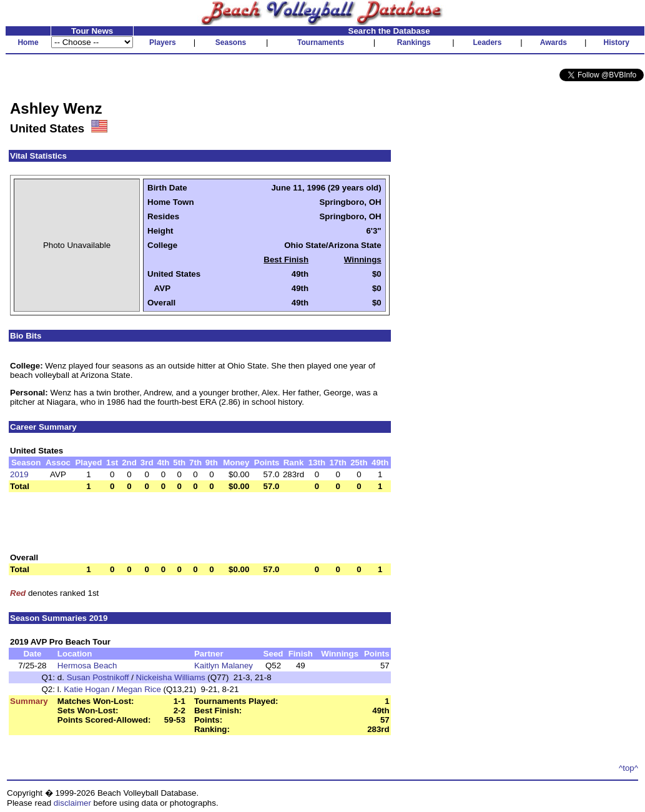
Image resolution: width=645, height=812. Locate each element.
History (617, 42)
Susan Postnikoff (98, 677)
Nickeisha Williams (171, 677)
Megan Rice (139, 689)
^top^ (628, 768)
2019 (19, 474)
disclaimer (72, 803)
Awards (554, 42)
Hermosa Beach (87, 666)
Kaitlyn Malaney (224, 666)
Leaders (487, 42)
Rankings (414, 42)
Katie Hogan (86, 689)
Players (163, 42)
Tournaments (321, 42)
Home (28, 42)
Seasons (231, 42)
